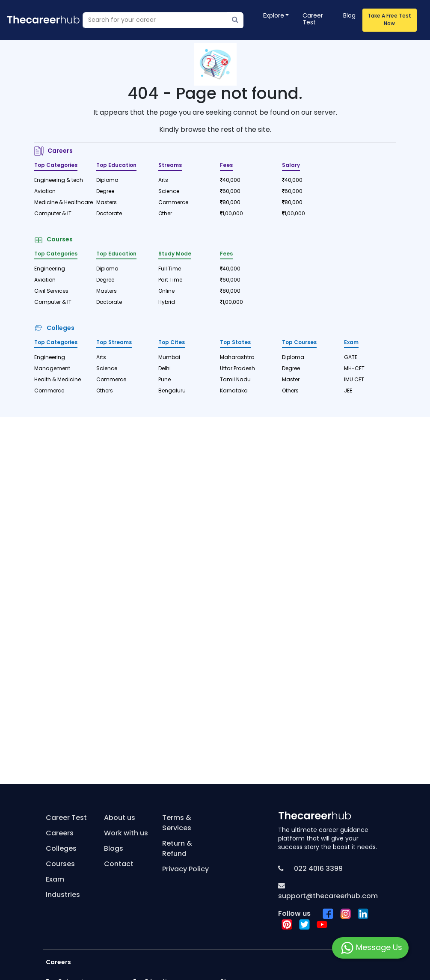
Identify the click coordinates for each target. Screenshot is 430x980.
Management (52, 369)
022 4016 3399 (317, 869)
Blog (349, 16)
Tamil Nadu (235, 380)
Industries (63, 895)
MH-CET (354, 369)
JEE (348, 391)
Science (169, 192)
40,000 (230, 181)
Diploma (107, 181)
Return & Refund (177, 849)
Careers (53, 151)
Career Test (313, 19)
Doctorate (109, 214)
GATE (351, 358)
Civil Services (51, 291)
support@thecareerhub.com (328, 897)
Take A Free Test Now (389, 20)
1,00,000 (231, 214)
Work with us (126, 834)
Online (166, 291)
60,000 (230, 192)
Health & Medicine (58, 380)
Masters (107, 203)
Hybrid (167, 303)
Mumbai (169, 358)
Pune (165, 380)
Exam (55, 880)
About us (120, 818)
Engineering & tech (59, 181)
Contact (119, 864)
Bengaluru (172, 391)
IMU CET (354, 380)
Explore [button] (274, 16)
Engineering (50, 269)
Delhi (165, 369)
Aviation (45, 192)
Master (291, 380)
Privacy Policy (185, 870)
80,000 (230, 203)
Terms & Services (177, 823)
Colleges (54, 328)
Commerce (173, 203)
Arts (163, 181)
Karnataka (234, 391)
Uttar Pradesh (237, 369)
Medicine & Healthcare (60, 203)
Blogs (114, 849)
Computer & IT (53, 214)
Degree (105, 192)
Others (105, 391)
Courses (53, 240)
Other (165, 214)
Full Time (170, 269)
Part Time (170, 280)
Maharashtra (237, 358)
